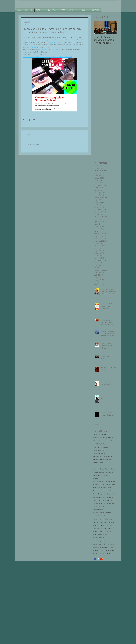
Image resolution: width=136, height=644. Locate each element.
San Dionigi (96, 516)
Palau (99, 500)
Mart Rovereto (97, 488)
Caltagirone (103, 444)
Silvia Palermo (107, 519)
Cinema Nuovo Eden (99, 450)
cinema (107, 554)
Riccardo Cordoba (98, 513)
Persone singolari (98, 510)
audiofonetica (97, 547)
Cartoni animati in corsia (100, 447)
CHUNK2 (95, 444)
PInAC (95, 500)
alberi (105, 535)
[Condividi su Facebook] (24, 120)
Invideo (114, 482)
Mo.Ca (110, 491)
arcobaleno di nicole (99, 544)
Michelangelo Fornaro (100, 491)
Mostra (114, 494)
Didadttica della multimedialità (102, 457)
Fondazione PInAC (98, 472)
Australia (104, 435)
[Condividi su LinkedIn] (34, 120)
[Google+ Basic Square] (101, 559)
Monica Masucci (98, 494)
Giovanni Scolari (107, 475)
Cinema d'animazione (99, 453)
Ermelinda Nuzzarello (106, 460)
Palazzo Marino (107, 500)
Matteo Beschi (108, 488)
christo (101, 554)
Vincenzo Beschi (98, 528)
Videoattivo (109, 525)
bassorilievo (97, 550)
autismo (105, 547)
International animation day (101, 482)
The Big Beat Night (98, 525)
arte (108, 544)
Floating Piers (109, 469)
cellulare (111, 550)
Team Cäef (103, 522)
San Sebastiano (106, 516)
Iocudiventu (96, 485)
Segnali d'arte (97, 519)
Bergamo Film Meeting (100, 438)
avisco (111, 547)
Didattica (95, 460)
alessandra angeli (98, 538)
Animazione (96, 435)
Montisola (107, 494)
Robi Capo (108, 513)
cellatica (104, 550)
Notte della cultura (109, 497)
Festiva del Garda (98, 469)
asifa (112, 544)
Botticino (95, 441)
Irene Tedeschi (106, 485)
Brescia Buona (110, 441)
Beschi (110, 438)
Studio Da (96, 522)
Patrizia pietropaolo (109, 503)
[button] (51, 10)
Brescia (102, 441)
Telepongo (111, 522)
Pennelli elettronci (99, 507)
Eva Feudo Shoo (98, 463)
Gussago (95, 478)
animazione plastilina (99, 541)
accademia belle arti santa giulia (103, 532)
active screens (97, 535)
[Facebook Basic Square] (95, 559)
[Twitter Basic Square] (98, 559)
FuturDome (109, 472)
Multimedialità (97, 497)
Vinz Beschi (108, 528)
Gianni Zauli (96, 475)
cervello (95, 554)
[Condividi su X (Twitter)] (29, 120)
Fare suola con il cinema (100, 466)
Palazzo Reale (97, 503)
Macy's (114, 485)
